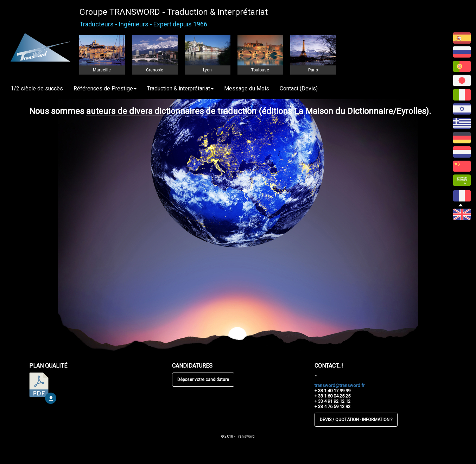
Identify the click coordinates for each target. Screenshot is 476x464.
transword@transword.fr (339, 385)
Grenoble (155, 70)
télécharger (43, 388)
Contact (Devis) (299, 88)
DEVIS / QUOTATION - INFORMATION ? (356, 420)
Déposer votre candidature (203, 380)
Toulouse (260, 70)
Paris (313, 70)
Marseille (102, 70)
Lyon (207, 70)
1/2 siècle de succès (37, 88)
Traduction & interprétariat (180, 88)
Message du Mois (247, 88)
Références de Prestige (105, 88)
